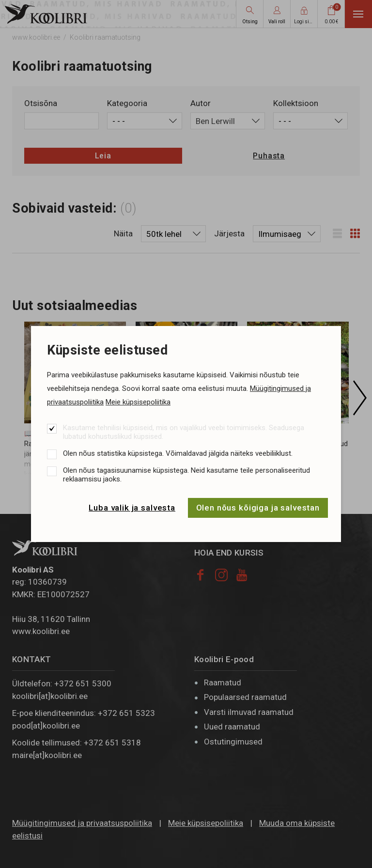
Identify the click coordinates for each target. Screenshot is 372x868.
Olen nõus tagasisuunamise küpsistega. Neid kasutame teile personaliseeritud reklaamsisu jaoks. (186, 475)
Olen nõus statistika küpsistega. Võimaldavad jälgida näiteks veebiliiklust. (178, 453)
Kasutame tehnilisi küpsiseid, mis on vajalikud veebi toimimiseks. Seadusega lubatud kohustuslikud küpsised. (184, 432)
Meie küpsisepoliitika (138, 402)
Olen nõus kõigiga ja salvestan (258, 508)
